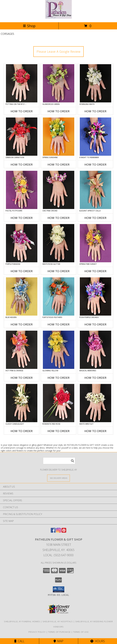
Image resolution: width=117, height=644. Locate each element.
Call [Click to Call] (19, 641)
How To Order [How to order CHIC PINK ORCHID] (58, 218)
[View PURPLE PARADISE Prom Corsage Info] (22, 243)
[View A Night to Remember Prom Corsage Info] (95, 137)
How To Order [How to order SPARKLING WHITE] (95, 111)
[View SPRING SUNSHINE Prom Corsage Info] (59, 137)
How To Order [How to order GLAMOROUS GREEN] (58, 111)
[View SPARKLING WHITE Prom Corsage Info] (95, 83)
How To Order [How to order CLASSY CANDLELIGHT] (22, 431)
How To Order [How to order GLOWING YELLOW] (58, 378)
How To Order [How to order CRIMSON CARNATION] (22, 165)
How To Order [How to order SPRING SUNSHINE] (58, 165)
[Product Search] (59, 461)
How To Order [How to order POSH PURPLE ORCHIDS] (95, 324)
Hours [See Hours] (98, 641)
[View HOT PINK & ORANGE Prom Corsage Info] (22, 350)
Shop (29, 26)
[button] (59, 589)
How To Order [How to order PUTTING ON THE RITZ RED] (22, 111)
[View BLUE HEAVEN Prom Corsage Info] (22, 296)
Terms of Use (81, 632)
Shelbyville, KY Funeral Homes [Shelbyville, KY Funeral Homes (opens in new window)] (22, 621)
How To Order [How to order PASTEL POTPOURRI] (22, 218)
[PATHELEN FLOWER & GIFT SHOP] (58, 18)
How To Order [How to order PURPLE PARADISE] (22, 271)
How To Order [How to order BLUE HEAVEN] (22, 324)
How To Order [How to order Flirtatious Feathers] (58, 324)
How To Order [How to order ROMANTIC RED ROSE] (58, 431)
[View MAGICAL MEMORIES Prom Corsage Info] (95, 350)
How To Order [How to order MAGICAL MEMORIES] (95, 378)
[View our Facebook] (53, 532)
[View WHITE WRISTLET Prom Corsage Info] (95, 403)
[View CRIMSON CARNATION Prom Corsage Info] (22, 137)
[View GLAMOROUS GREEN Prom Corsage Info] (59, 83)
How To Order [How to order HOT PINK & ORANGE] (22, 378)
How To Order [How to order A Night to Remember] (95, 165)
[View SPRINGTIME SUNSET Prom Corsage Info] (95, 243)
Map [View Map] (58, 641)
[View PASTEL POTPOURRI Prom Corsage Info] (22, 190)
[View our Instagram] (58, 532)
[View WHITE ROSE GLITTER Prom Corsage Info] (59, 243)
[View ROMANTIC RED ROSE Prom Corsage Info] (59, 403)
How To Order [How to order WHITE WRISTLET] (95, 431)
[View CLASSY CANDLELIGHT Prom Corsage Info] (22, 403)
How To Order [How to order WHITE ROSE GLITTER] (58, 271)
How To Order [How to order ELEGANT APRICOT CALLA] (95, 218)
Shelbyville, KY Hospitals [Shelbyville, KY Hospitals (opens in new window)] (58, 621)
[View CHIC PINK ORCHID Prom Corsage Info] (59, 190)
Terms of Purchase (59, 632)
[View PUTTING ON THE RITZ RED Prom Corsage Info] (22, 83)
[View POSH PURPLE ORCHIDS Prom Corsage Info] (95, 296)
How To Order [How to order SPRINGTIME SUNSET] (95, 271)
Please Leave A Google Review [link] (58, 52)
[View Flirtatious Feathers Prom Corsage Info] (59, 296)
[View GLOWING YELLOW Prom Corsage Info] (59, 350)
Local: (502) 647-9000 (58, 555)
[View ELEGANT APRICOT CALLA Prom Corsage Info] (95, 190)
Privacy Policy (37, 632)
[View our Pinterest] (64, 532)
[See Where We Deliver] (58, 478)
